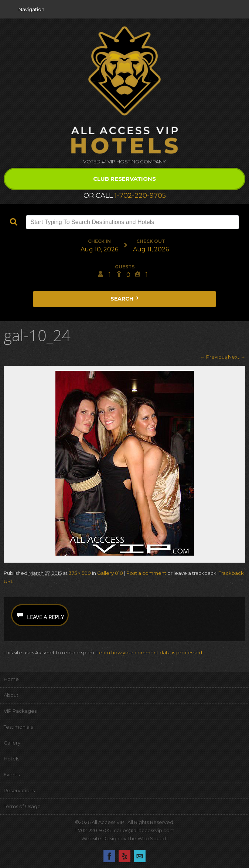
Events (12, 774)
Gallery (12, 743)
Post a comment (146, 573)
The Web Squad (147, 838)
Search (125, 299)
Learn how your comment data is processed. (150, 652)
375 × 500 (80, 573)
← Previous (214, 357)
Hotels (11, 759)
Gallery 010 (110, 573)
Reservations (19, 790)
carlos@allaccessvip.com (144, 830)
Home (11, 679)
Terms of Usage (22, 806)
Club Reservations (124, 179)
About (11, 695)
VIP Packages (20, 711)
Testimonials (18, 727)
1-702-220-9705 (140, 196)
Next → (237, 357)
